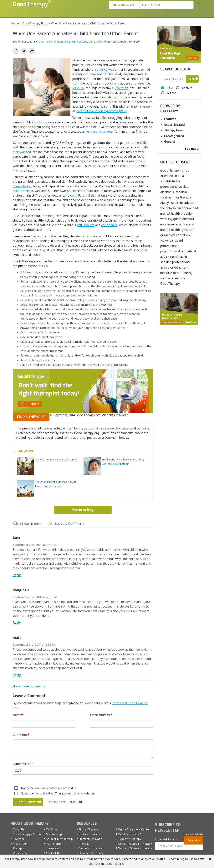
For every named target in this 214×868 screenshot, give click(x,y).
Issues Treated (174, 125)
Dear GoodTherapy (91, 853)
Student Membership (59, 839)
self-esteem (86, 225)
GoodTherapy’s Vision (27, 834)
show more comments (29, 686)
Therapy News (174, 130)
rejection (122, 88)
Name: (18, 715)
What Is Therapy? (130, 834)
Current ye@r (23, 764)
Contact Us (53, 853)
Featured (170, 119)
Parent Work (103, 42)
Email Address (166, 839)
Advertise (19, 839)
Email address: (101, 715)
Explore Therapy (89, 834)
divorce (102, 69)
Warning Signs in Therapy (135, 848)
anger (118, 83)
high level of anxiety (99, 131)
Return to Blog (83, 510)
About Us (19, 829)
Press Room (21, 843)
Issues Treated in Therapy (135, 843)
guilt (74, 195)
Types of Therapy (130, 839)
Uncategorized (174, 136)
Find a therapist (31, 417)
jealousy (78, 88)
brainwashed (22, 152)
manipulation (22, 186)
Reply (17, 575)
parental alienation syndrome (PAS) (102, 111)
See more (191, 149)
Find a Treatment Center (134, 829)
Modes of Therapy (91, 848)
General (170, 142)
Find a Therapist (89, 829)
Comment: (21, 735)
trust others (21, 191)
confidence (109, 225)
